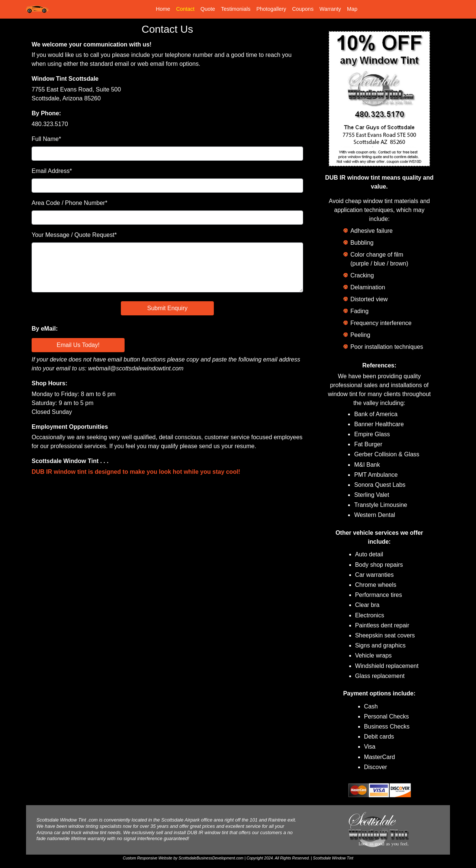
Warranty (330, 9)
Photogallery (271, 9)
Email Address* (52, 171)
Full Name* (46, 139)
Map (352, 9)
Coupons (303, 9)
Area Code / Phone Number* (70, 203)
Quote (208, 9)
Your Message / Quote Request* (74, 235)
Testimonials (236, 9)
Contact (185, 9)
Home (163, 9)
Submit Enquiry (168, 308)
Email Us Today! (78, 345)
